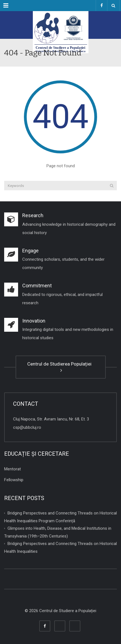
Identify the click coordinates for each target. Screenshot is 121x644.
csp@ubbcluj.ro (27, 427)
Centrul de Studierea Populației (60, 367)
